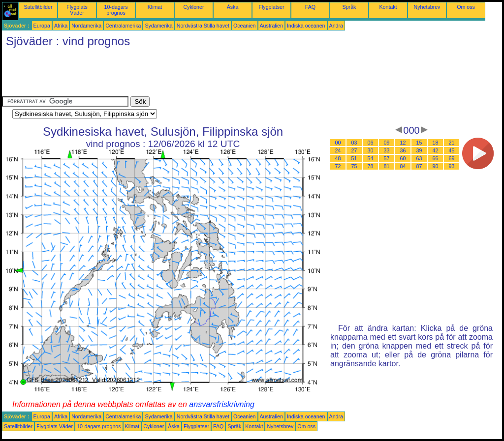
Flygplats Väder (77, 10)
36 (403, 150)
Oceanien (245, 26)
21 (452, 143)
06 (371, 143)
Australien (271, 26)
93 (452, 166)
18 (436, 143)
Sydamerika (158, 26)
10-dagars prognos (116, 10)
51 (354, 158)
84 (403, 166)
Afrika (61, 26)
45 (452, 150)
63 (419, 158)
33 (387, 150)
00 (338, 143)
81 (387, 166)
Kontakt (388, 7)
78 (371, 166)
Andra (336, 26)
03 (354, 143)
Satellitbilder (38, 7)
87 (419, 166)
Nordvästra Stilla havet (203, 26)
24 (338, 150)
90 (436, 166)
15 (419, 143)
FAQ (310, 7)
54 (371, 158)
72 (338, 166)
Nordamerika (86, 26)
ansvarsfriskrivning (221, 404)
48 (338, 158)
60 (403, 158)
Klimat (155, 7)
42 (436, 150)
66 (436, 158)
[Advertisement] (181, 74)
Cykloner (193, 7)
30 (371, 150)
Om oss (466, 7)
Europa (42, 26)
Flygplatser (271, 7)
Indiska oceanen (306, 26)
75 (354, 166)
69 (452, 158)
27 (354, 150)
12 (403, 143)
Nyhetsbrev (427, 7)
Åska (233, 7)
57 (387, 158)
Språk (349, 7)
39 (419, 150)
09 (387, 143)
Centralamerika (123, 26)
